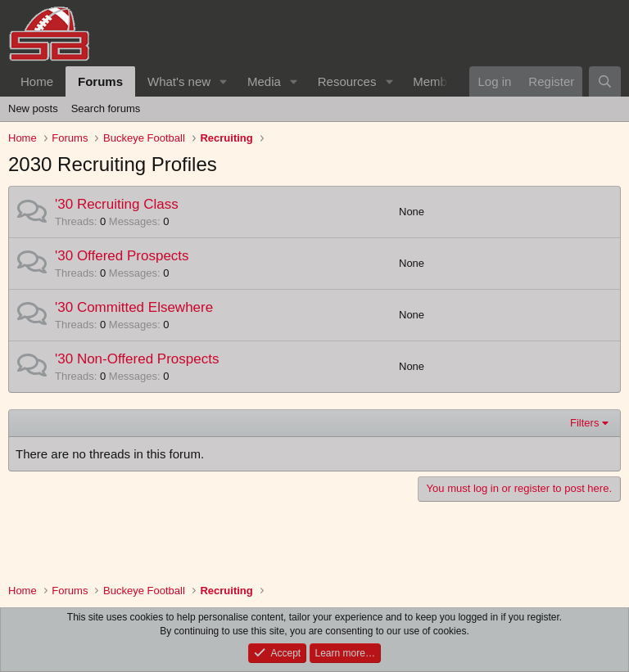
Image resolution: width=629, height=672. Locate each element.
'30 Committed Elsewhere (134, 307)
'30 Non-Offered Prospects (137, 359)
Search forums (106, 108)
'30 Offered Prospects (122, 256)
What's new (179, 81)
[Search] (605, 81)
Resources (347, 81)
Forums (100, 81)
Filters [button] (584, 423)
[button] (224, 81)
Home (37, 81)
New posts (33, 108)
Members (439, 81)
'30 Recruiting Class (117, 204)
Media (264, 81)
